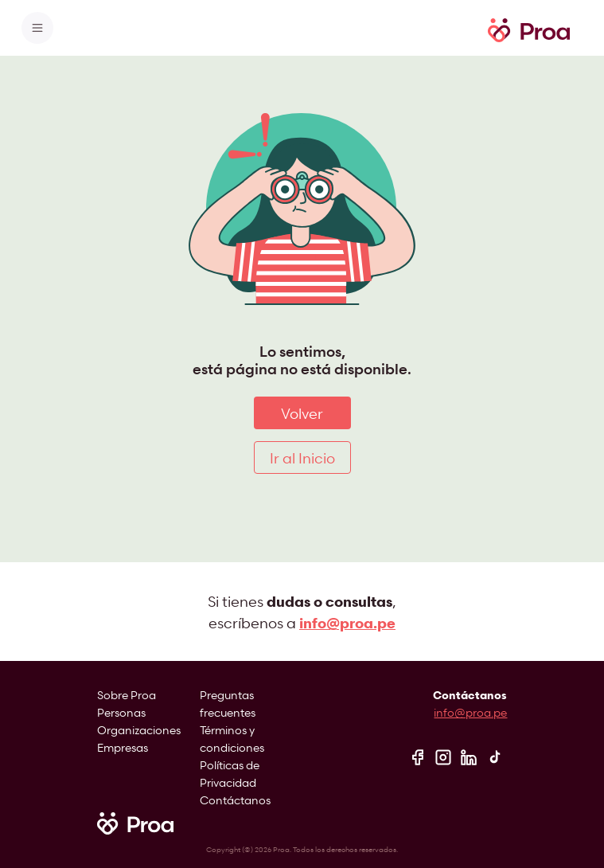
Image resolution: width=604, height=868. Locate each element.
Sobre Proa (127, 695)
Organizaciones (139, 730)
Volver (302, 413)
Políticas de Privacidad (230, 774)
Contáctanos (235, 800)
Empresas (123, 747)
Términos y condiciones (232, 739)
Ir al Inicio (302, 457)
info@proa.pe (470, 712)
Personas (121, 712)
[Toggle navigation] (37, 28)
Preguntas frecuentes (228, 704)
